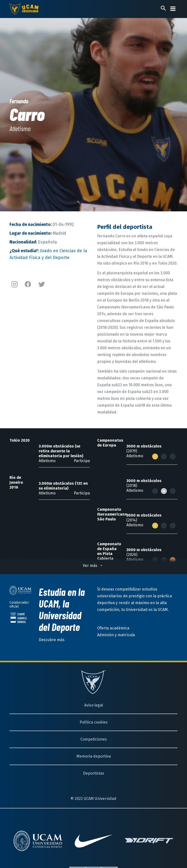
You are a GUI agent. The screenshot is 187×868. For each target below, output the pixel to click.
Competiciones (94, 739)
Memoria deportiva (94, 756)
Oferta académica (113, 628)
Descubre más (52, 640)
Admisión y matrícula (116, 635)
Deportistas (94, 773)
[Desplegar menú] (173, 9)
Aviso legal (94, 705)
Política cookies (94, 722)
